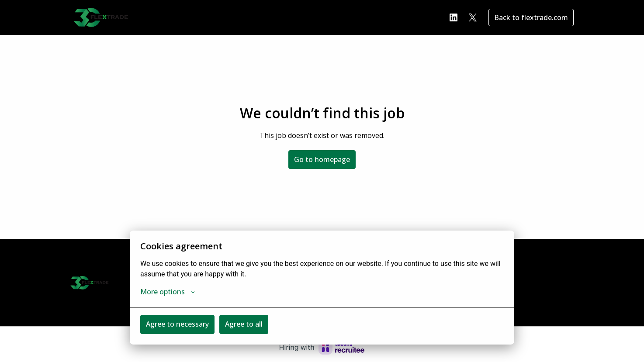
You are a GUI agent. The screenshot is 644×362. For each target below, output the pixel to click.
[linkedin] (454, 17)
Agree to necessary (177, 324)
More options (168, 292)
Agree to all (244, 324)
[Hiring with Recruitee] (322, 348)
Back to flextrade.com (531, 17)
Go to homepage (322, 159)
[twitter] (473, 17)
